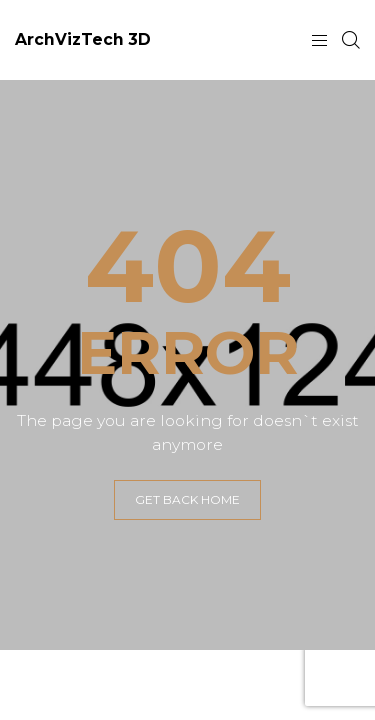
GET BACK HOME (187, 499)
